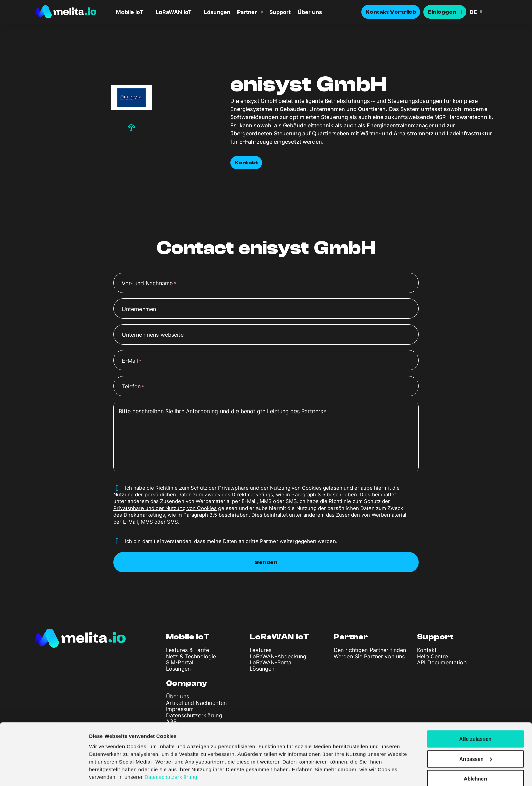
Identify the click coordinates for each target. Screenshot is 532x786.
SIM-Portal (180, 662)
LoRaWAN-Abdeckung (278, 656)
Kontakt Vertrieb (391, 12)
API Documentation (442, 662)
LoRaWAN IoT (174, 12)
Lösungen (217, 12)
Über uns (310, 12)
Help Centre (432, 656)
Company (187, 683)
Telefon (133, 387)
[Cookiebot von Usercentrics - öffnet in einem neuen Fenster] (44, 773)
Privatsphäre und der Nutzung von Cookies (270, 488)
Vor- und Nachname (149, 284)
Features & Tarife (187, 650)
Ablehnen (475, 756)
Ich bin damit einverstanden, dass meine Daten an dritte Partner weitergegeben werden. (231, 541)
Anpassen (476, 736)
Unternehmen (139, 309)
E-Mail (132, 361)
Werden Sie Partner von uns (369, 656)
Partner (247, 12)
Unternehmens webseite (153, 335)
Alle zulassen (475, 716)
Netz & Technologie (191, 656)
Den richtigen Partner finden (370, 650)
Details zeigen (106, 773)
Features (261, 650)
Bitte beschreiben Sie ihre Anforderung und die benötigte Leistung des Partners (223, 412)
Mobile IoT (130, 12)
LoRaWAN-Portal (271, 662)
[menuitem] (483, 12)
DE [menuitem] (473, 12)
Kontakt (246, 163)
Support (280, 12)
